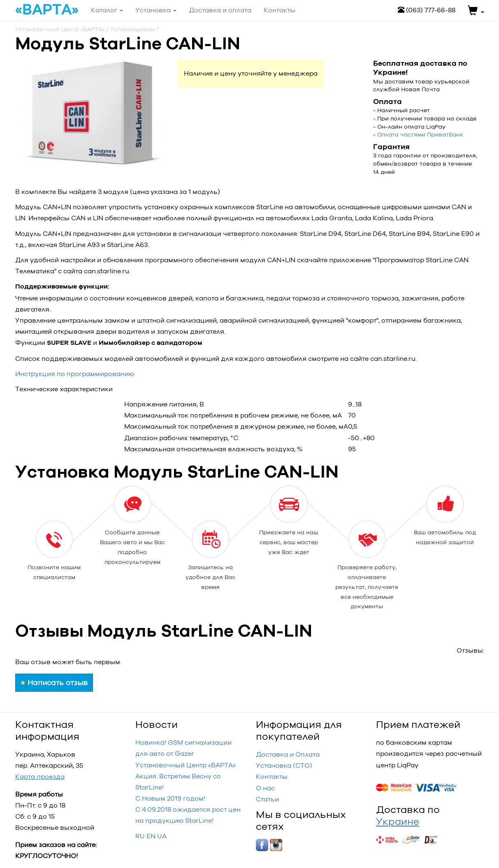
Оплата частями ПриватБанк (420, 134)
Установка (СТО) (284, 765)
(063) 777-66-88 (427, 10)
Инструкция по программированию (75, 374)
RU (140, 836)
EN (151, 836)
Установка (156, 10)
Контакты (272, 777)
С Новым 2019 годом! (170, 798)
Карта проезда (40, 777)
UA (162, 836)
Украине (398, 821)
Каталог (107, 10)
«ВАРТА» (47, 10)
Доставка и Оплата (288, 754)
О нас (265, 788)
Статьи (267, 799)
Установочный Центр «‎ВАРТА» (186, 765)
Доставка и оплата (220, 10)
